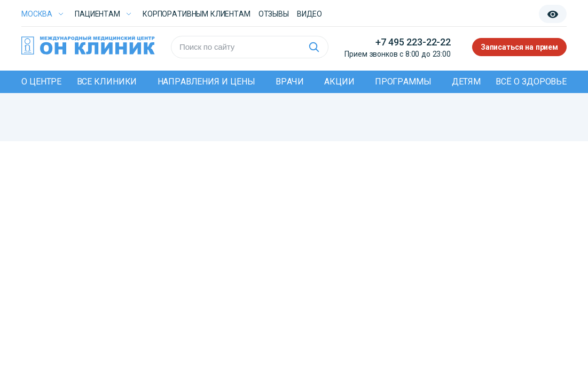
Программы (403, 82)
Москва (37, 14)
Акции (339, 82)
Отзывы (274, 14)
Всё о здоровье (531, 82)
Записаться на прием (519, 47)
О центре (41, 82)
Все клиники (107, 82)
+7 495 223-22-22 (413, 42)
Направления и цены (206, 82)
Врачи (290, 82)
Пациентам (97, 14)
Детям (466, 82)
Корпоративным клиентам (197, 14)
